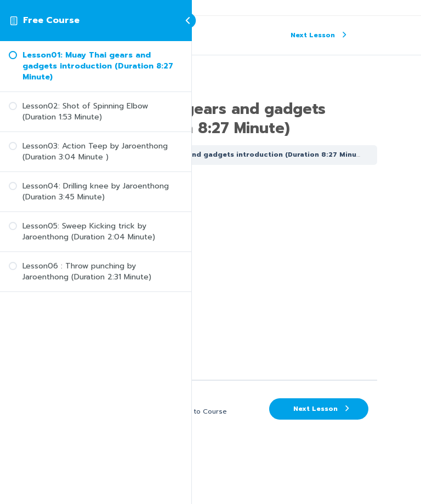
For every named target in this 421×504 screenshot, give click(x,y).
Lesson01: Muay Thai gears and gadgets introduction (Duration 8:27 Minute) (227, 154)
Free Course (51, 20)
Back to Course (201, 411)
